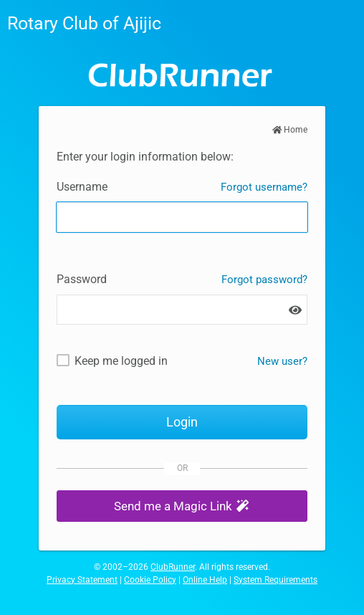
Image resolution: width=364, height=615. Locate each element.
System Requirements (276, 580)
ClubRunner (173, 567)
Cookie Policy (150, 580)
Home (290, 130)
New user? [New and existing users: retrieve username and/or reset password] (282, 361)
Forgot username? (264, 187)
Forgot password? (264, 280)
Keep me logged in (121, 361)
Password (82, 279)
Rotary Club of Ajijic (84, 23)
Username (82, 187)
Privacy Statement (82, 580)
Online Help (205, 580)
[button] (182, 506)
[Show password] (295, 310)
